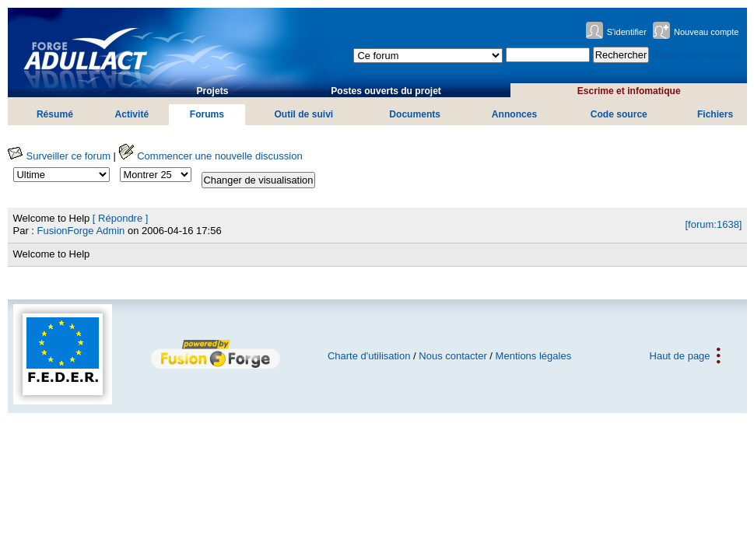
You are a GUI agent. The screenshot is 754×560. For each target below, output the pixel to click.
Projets (212, 91)
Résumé (55, 114)
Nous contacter (452, 356)
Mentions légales (534, 356)
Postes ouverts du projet (386, 91)
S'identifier (627, 32)
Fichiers (715, 114)
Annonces (514, 114)
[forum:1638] (713, 224)
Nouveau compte (707, 32)
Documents (415, 114)
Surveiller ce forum (59, 156)
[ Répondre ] (121, 218)
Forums (207, 114)
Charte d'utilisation (369, 356)
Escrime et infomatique (629, 91)
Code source (619, 114)
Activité (132, 114)
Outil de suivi (303, 114)
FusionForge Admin (81, 231)
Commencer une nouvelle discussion (211, 156)
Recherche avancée (697, 55)
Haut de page (680, 356)
